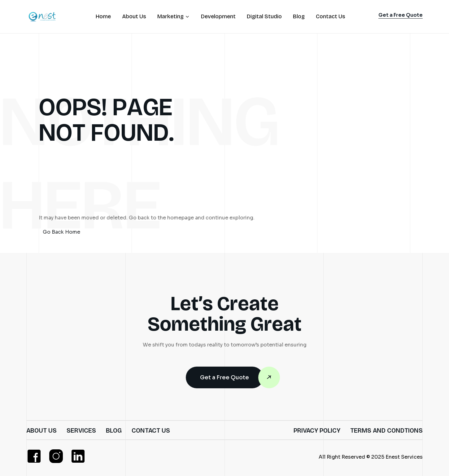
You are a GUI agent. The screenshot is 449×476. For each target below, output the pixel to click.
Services (81, 430)
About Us (41, 430)
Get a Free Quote (232, 377)
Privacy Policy (317, 430)
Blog (114, 430)
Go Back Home (61, 232)
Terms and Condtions (386, 430)
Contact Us (151, 430)
